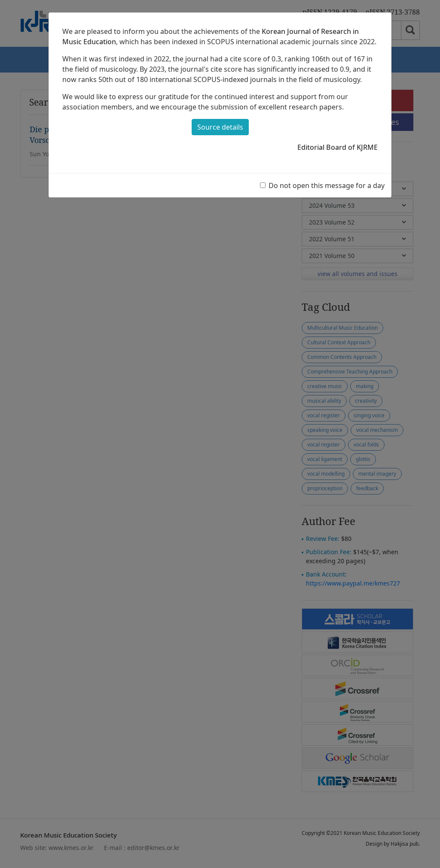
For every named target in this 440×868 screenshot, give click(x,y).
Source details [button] (220, 127)
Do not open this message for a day (327, 185)
